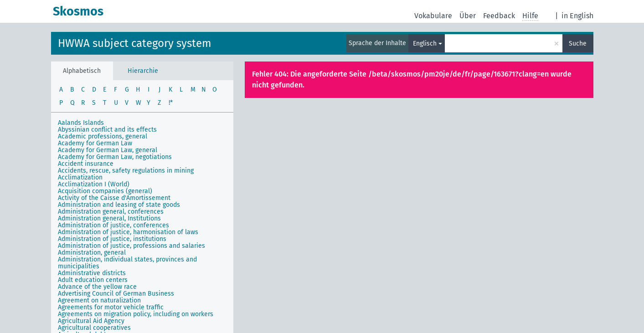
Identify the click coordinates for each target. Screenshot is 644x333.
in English (577, 16)
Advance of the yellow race (97, 287)
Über (468, 16)
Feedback (499, 16)
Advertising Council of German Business (116, 294)
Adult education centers (93, 280)
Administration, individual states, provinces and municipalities (127, 263)
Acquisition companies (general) (105, 191)
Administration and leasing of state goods (119, 205)
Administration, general (92, 253)
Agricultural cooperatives (94, 328)
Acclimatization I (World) (94, 184)
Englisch (425, 44)
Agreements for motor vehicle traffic (111, 307)
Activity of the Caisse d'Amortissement (114, 198)
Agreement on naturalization (99, 300)
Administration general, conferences (111, 212)
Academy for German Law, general (108, 150)
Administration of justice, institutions (112, 239)
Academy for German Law (95, 143)
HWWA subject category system (135, 43)
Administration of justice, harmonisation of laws (128, 232)
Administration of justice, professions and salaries (131, 246)
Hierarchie (143, 71)
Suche (578, 44)
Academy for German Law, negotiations (115, 157)
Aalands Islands (81, 123)
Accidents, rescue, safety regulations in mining (126, 171)
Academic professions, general (103, 136)
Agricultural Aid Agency (91, 321)
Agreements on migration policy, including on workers (136, 314)
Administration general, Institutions (109, 218)
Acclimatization (80, 177)
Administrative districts (92, 273)
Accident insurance (86, 164)
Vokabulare (433, 16)
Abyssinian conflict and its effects (107, 130)
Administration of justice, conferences (113, 225)
